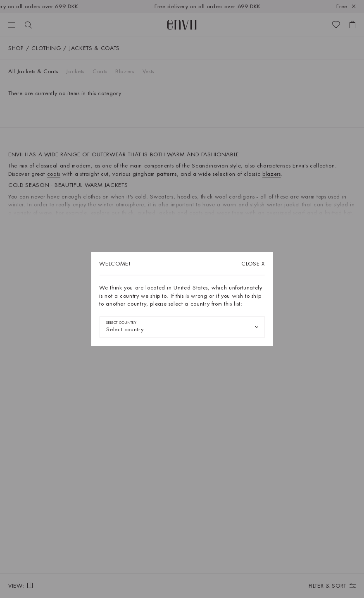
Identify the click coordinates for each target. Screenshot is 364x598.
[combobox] (182, 327)
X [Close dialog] (253, 264)
